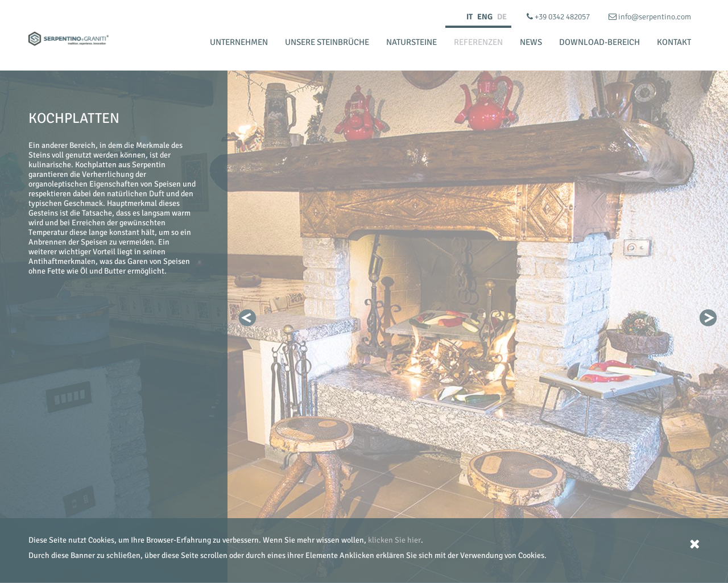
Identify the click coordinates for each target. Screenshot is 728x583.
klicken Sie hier (394, 540)
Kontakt (674, 42)
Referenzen (478, 42)
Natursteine (411, 42)
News (531, 42)
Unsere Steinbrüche (327, 42)
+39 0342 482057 (559, 17)
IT (470, 17)
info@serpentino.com (650, 17)
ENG (485, 17)
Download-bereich (599, 42)
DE (502, 17)
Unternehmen (239, 42)
